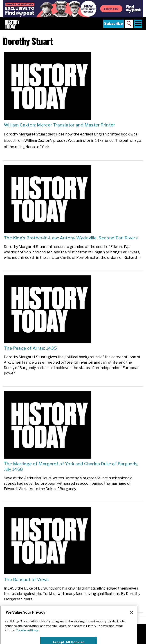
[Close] (132, 618)
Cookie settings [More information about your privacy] (27, 636)
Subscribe (113, 24)
